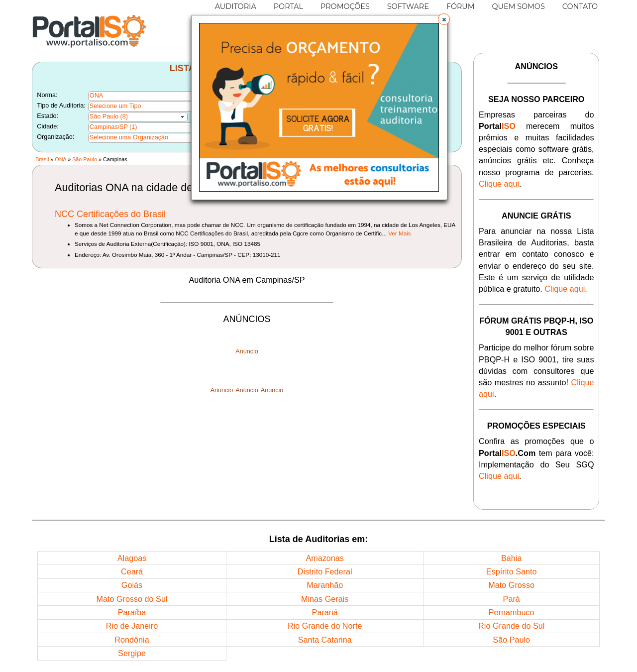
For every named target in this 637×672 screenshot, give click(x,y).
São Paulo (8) (109, 116)
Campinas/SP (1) (113, 127)
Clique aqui (499, 184)
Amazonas (324, 558)
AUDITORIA (236, 6)
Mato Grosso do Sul (132, 599)
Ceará (132, 571)
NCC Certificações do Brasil (110, 214)
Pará (512, 599)
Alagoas (132, 558)
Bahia (511, 558)
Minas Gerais (325, 599)
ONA (60, 159)
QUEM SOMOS (519, 6)
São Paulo (85, 159)
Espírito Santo (512, 571)
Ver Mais (399, 233)
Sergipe (132, 653)
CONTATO (580, 6)
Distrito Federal (325, 571)
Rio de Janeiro (132, 626)
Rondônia (132, 640)
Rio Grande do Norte (325, 626)
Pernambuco (512, 612)
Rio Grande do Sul (511, 626)
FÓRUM (461, 6)
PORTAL (288, 6)
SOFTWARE (408, 6)
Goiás (132, 585)
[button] (444, 19)
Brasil (42, 159)
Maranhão (325, 585)
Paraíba (132, 612)
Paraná (325, 612)
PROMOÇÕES (345, 6)
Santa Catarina (325, 640)
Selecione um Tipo (115, 106)
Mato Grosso (511, 585)
